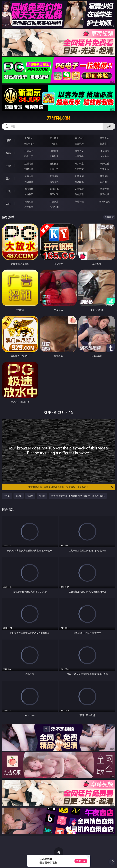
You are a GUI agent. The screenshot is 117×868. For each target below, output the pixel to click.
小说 (8, 191)
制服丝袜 (29, 169)
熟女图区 (79, 182)
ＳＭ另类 (104, 156)
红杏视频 (29, 207)
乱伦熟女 (79, 169)
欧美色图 (79, 176)
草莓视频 (79, 202)
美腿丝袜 (29, 182)
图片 (8, 178)
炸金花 (54, 144)
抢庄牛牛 (104, 144)
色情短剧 (54, 207)
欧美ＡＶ (79, 151)
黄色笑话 (79, 194)
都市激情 (29, 189)
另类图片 (104, 182)
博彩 (8, 140)
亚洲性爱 (29, 163)
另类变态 (104, 169)
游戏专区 (104, 138)
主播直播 (79, 156)
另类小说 (54, 194)
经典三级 (54, 169)
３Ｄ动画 (104, 151)
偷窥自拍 (29, 176)
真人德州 (54, 138)
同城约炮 (29, 202)
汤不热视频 (104, 202)
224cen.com (58, 118)
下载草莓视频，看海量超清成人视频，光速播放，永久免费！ (71, 487)
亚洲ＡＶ (29, 151)
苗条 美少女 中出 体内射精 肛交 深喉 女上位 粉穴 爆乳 (78, 496)
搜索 (109, 126)
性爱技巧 (104, 194)
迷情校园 (29, 194)
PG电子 (29, 138)
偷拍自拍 (54, 163)
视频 (8, 153)
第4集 (42, 496)
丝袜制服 (54, 156)
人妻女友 (79, 189)
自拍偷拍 (54, 151)
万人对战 (79, 138)
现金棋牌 (79, 144)
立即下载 (81, 861)
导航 (8, 204)
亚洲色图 (54, 176)
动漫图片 (104, 176)
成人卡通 (79, 163)
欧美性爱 (104, 163)
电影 (8, 166)
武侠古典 (104, 189)
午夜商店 (54, 202)
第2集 (19, 496)
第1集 (7, 496)
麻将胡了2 (29, 144)
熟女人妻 (29, 156)
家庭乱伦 (54, 189)
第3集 (30, 496)
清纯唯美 (54, 182)
